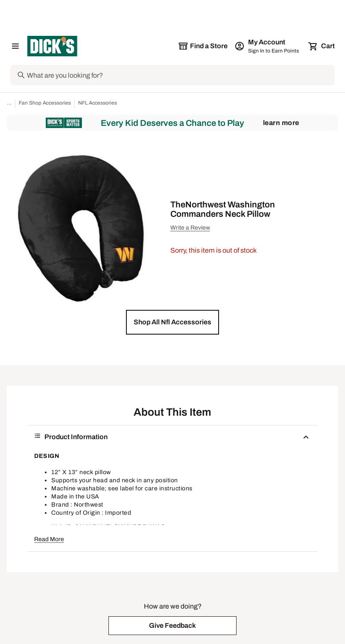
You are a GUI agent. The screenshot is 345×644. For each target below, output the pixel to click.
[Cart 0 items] (322, 46)
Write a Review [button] (190, 228)
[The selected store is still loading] (203, 46)
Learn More (281, 123)
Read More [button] (49, 539)
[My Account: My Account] (268, 46)
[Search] (180, 75)
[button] (172, 322)
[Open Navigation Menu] (15, 46)
